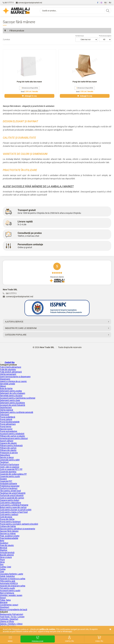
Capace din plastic (8, 443)
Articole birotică (7, 552)
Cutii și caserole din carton (12, 498)
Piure (2, 560)
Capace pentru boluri (10, 500)
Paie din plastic (7, 545)
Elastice (4, 550)
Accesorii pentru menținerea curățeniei (18, 398)
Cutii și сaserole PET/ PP (11, 469)
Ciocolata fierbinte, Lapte (12, 574)
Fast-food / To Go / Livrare (12, 617)
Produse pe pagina (105, 36)
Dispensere (5, 379)
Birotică (4, 548)
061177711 (8, 3)
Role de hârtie (6, 388)
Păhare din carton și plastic (12, 436)
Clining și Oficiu (7, 621)
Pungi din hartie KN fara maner (85, 82)
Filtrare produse (14, 31)
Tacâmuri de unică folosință (13, 493)
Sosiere (3, 479)
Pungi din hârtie (7, 519)
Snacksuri (5, 607)
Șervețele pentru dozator (11, 396)
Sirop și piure (6, 557)
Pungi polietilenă (8, 417)
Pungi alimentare (8, 424)
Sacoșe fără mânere (9, 531)
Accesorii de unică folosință (13, 405)
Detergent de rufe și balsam (13, 393)
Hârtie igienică (7, 410)
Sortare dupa (80, 36)
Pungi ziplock (6, 419)
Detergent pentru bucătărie (12, 403)
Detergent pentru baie (10, 400)
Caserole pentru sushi (10, 476)
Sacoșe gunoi (6, 429)
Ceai (2, 572)
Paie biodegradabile (9, 538)
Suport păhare (7, 441)
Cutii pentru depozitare (10, 503)
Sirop (2, 562)
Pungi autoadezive (9, 431)
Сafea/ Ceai (5, 567)
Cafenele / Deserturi (9, 619)
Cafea (3, 569)
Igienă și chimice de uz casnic (13, 381)
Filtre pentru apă (8, 581)
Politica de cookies (47, 629)
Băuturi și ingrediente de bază (14, 610)
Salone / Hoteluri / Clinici (11, 624)
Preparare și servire (9, 453)
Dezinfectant (6, 407)
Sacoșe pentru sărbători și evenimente (18, 529)
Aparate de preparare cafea (13, 586)
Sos (2, 564)
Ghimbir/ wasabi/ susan (11, 595)
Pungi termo (6, 427)
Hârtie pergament (8, 374)
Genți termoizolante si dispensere (15, 377)
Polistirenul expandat (10, 486)
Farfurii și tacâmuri (9, 488)
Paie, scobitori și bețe (10, 536)
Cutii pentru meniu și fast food (14, 512)
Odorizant (5, 415)
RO (105, 3)
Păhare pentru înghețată (11, 446)
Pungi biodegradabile (10, 422)
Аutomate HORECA (9, 583)
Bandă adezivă (7, 555)
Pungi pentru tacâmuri (10, 522)
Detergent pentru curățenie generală (17, 412)
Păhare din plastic (8, 450)
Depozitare (5, 455)
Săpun (3, 386)
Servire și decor (7, 457)
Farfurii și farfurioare (9, 465)
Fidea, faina (5, 600)
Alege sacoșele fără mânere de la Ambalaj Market (38, 186)
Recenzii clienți (57, 272)
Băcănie (4, 602)
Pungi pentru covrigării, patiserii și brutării (19, 524)
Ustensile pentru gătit (10, 460)
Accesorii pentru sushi (10, 591)
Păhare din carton (8, 448)
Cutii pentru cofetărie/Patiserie (14, 505)
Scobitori (4, 543)
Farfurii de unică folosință (12, 495)
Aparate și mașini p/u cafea (13, 579)
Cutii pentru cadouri (9, 514)
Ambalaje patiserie (8, 484)
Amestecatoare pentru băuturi (14, 438)
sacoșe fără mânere (40, 110)
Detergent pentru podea (11, 391)
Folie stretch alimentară (11, 372)
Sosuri (3, 598)
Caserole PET (6, 481)
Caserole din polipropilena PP (13, 474)
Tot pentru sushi (7, 588)
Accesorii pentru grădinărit (12, 434)
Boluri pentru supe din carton (13, 507)
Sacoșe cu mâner (8, 533)
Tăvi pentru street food (10, 491)
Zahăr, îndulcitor (7, 576)
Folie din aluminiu (8, 369)
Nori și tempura (7, 593)
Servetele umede (7, 384)
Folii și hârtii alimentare (11, 367)
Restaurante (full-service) (12, 614)
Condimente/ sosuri (9, 605)
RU (110, 3)
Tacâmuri (4, 462)
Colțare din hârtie (8, 526)
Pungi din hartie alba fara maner (29, 82)
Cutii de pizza (6, 517)
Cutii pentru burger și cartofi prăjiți (16, 510)
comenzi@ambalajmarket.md (29, 3)
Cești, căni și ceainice (10, 467)
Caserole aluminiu (8, 472)
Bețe (2, 541)
